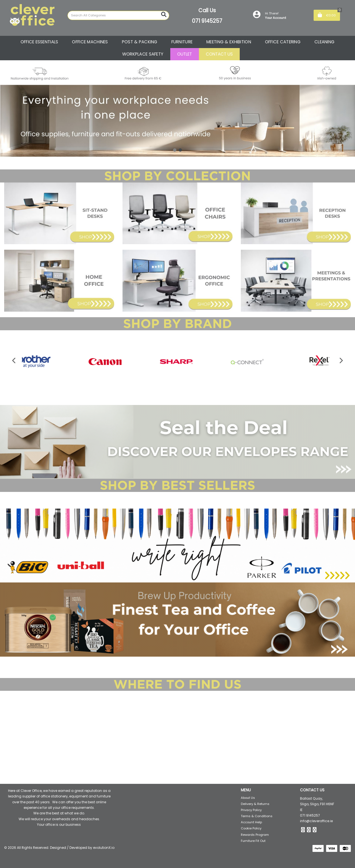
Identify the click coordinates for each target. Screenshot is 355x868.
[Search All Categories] (118, 15)
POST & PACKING (140, 42)
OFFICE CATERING (283, 42)
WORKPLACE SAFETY (143, 54)
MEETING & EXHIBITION (229, 42)
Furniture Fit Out (253, 841)
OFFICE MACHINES (90, 42)
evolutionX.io (104, 848)
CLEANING (324, 42)
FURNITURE (182, 42)
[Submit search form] (164, 15)
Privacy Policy (251, 810)
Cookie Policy (251, 828)
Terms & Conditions (257, 816)
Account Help (251, 822)
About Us (248, 798)
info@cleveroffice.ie (316, 821)
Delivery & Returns (255, 804)
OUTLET (185, 54)
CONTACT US (219, 54)
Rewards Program (255, 835)
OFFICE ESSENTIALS (39, 42)
